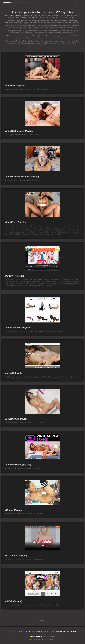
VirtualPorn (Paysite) (15, 222)
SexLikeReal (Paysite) (16, 556)
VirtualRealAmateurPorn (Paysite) (22, 177)
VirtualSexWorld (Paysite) (18, 328)
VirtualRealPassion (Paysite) (19, 131)
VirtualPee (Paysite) (15, 85)
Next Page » (42, 621)
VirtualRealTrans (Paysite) (18, 465)
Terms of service (35, 639)
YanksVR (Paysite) (14, 373)
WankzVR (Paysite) (14, 276)
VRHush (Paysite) (14, 510)
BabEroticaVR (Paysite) (17, 419)
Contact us (52, 639)
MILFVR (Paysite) (13, 601)
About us (44, 639)
